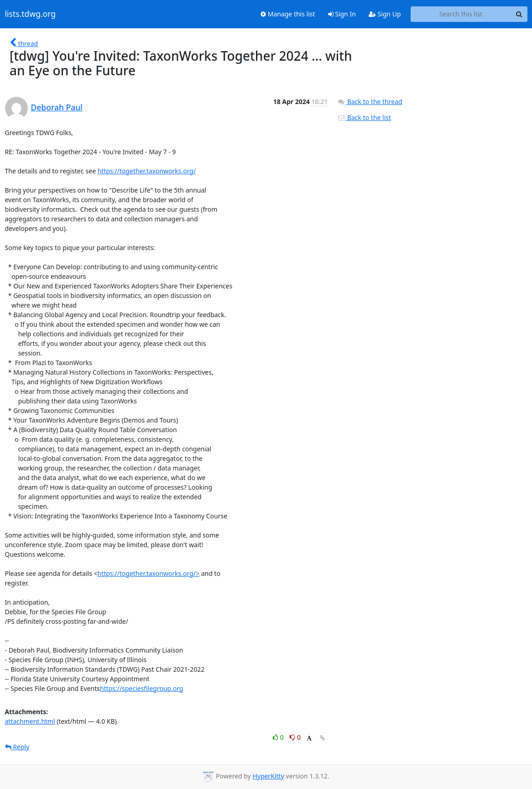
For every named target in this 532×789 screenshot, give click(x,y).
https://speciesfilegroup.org (142, 688)
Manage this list (288, 14)
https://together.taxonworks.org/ (147, 171)
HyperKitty (268, 776)
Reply (17, 747)
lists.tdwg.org (31, 14)
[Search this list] (461, 14)
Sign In (342, 14)
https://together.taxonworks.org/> (149, 573)
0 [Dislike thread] (295, 737)
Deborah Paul (57, 107)
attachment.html (30, 721)
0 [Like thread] (279, 737)
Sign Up (385, 14)
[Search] (519, 14)
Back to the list (364, 118)
